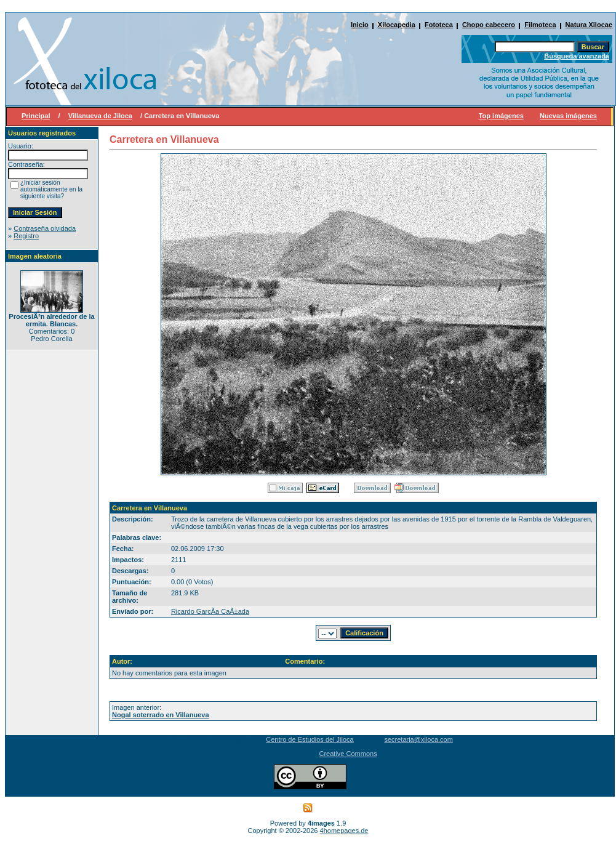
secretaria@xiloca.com (418, 739)
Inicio (360, 25)
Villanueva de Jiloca (100, 116)
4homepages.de (344, 831)
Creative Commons (348, 754)
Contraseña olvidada (45, 228)
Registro (26, 236)
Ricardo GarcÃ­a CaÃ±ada (210, 611)
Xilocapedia (397, 25)
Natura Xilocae (589, 25)
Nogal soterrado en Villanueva (161, 715)
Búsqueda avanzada (577, 56)
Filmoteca (540, 25)
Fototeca (439, 25)
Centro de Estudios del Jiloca (310, 739)
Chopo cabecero (489, 25)
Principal (36, 116)
